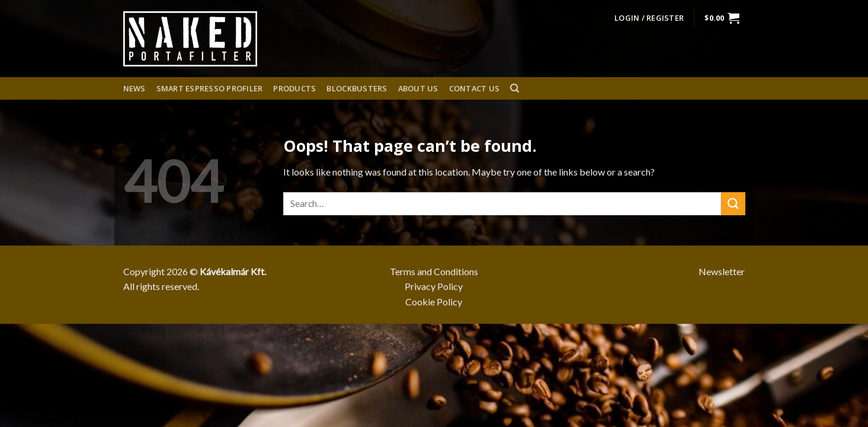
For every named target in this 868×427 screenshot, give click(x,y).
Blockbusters (357, 88)
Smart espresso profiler (210, 88)
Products (294, 88)
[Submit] (733, 204)
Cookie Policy (434, 302)
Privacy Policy (434, 286)
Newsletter (722, 271)
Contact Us (475, 88)
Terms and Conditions (434, 271)
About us (418, 88)
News (134, 88)
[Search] (515, 88)
